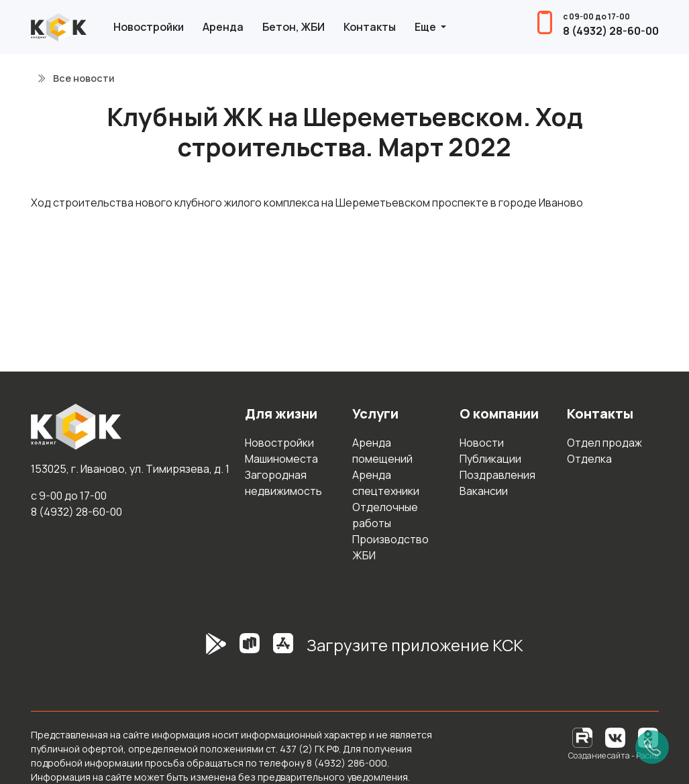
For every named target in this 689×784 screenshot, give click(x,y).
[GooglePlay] (196, 651)
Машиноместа (281, 459)
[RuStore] (250, 651)
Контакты (370, 27)
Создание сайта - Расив (613, 755)
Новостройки (149, 27)
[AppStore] (283, 651)
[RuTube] (583, 737)
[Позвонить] (652, 747)
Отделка (589, 459)
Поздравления (497, 475)
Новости (482, 443)
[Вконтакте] (615, 737)
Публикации (490, 459)
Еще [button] (426, 27)
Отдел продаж (604, 443)
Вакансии (484, 491)
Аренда (223, 27)
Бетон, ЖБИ (294, 27)
